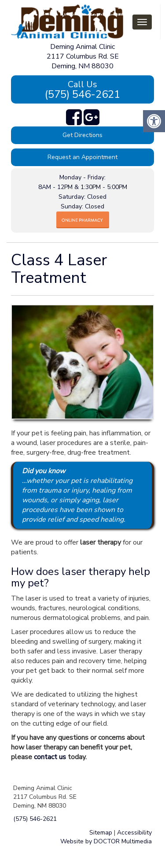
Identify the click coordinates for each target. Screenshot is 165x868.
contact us (50, 757)
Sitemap (101, 833)
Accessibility (134, 833)
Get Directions (82, 135)
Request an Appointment (82, 157)
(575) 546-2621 (82, 90)
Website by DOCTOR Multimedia (106, 841)
